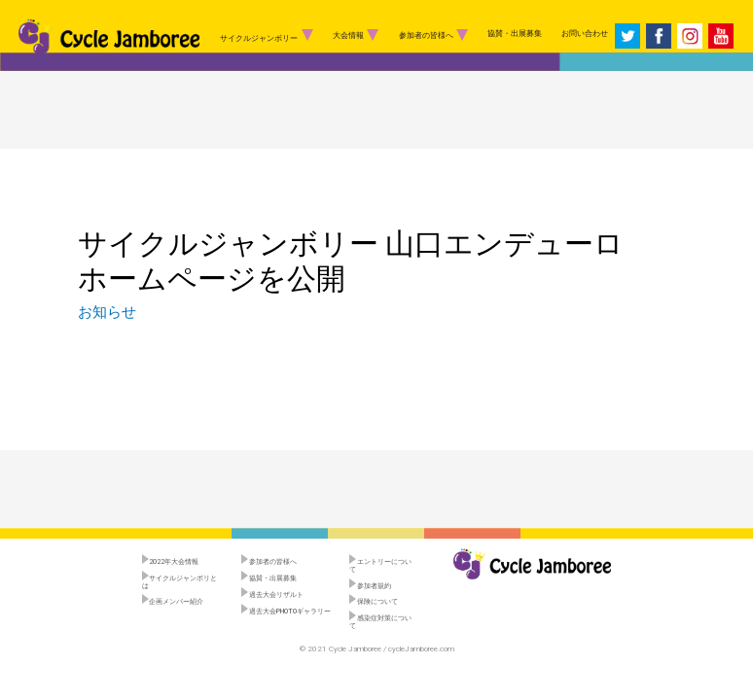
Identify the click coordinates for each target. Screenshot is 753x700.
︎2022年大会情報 (171, 561)
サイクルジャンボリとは (180, 581)
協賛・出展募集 (515, 33)
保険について (374, 601)
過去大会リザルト (272, 595)
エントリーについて (380, 565)
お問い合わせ (585, 33)
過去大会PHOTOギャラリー (286, 611)
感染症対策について (380, 621)
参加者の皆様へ (434, 35)
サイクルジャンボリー (267, 35)
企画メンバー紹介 (173, 601)
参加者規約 (370, 586)
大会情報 (356, 35)
